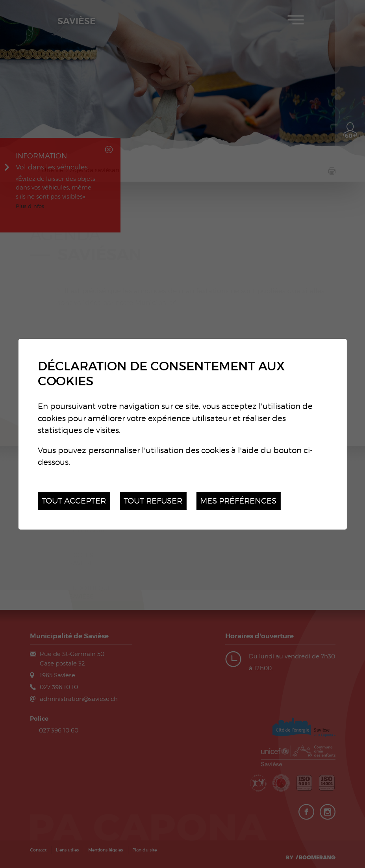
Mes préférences (238, 501)
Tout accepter (74, 501)
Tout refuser (153, 501)
